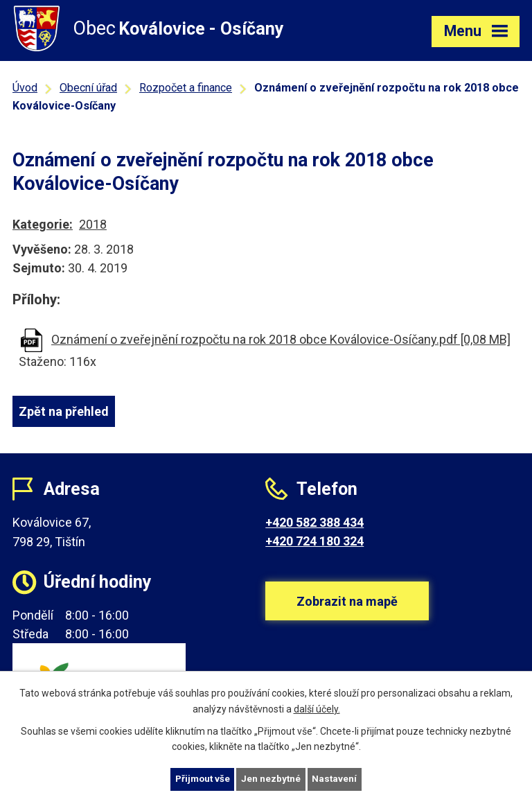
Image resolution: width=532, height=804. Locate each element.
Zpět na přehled (64, 411)
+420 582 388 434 (314, 522)
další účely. (317, 708)
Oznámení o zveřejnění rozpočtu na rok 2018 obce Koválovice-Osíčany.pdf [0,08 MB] (281, 339)
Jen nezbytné (272, 778)
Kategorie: (43, 224)
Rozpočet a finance (186, 88)
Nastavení (337, 778)
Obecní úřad (88, 88)
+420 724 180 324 (314, 541)
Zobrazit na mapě (347, 610)
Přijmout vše (201, 778)
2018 (93, 224)
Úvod (25, 88)
